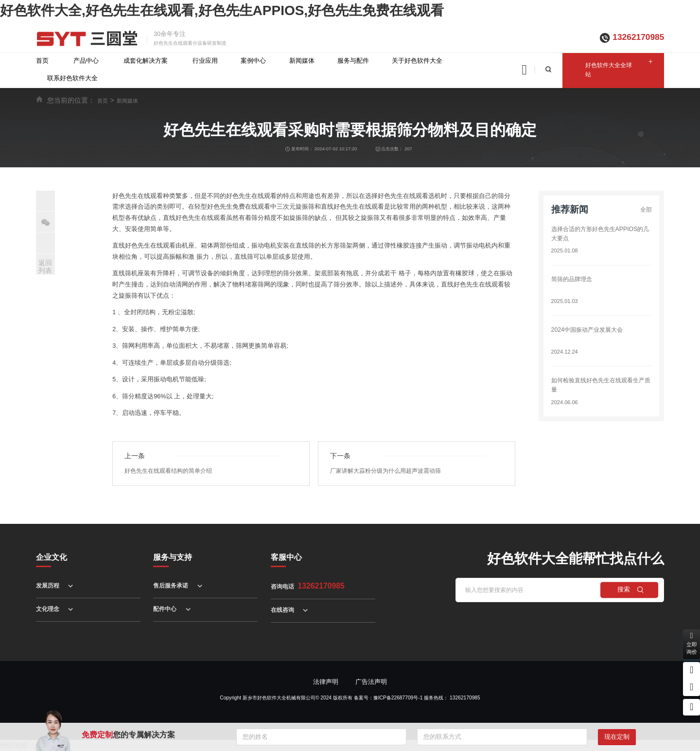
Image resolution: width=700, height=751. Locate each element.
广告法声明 (371, 682)
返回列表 (45, 267)
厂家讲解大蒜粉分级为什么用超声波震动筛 (390, 471)
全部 (646, 210)
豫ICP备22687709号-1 (398, 698)
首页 (42, 61)
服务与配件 (353, 61)
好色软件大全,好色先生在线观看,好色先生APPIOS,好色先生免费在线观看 (222, 10)
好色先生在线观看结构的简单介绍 (172, 471)
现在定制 (617, 737)
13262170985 (638, 37)
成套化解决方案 (146, 61)
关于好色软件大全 (417, 61)
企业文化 (52, 557)
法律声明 (326, 682)
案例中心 (253, 61)
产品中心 (86, 61)
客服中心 (286, 557)
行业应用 (205, 61)
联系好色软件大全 (72, 78)
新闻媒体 (302, 61)
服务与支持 (173, 557)
